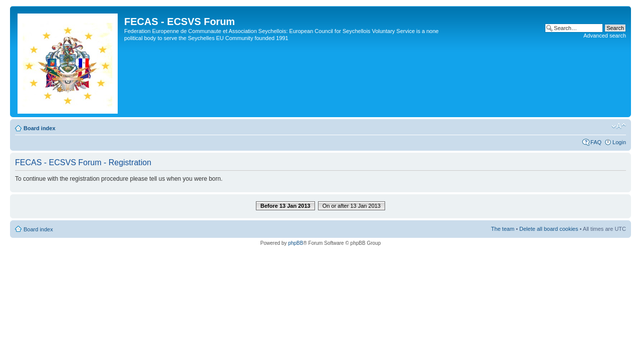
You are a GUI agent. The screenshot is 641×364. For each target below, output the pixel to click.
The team (503, 229)
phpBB (295, 243)
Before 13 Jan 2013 (285, 206)
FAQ (596, 142)
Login (619, 142)
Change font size (619, 126)
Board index (40, 128)
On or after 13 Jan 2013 (352, 206)
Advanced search (605, 36)
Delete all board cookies (549, 229)
